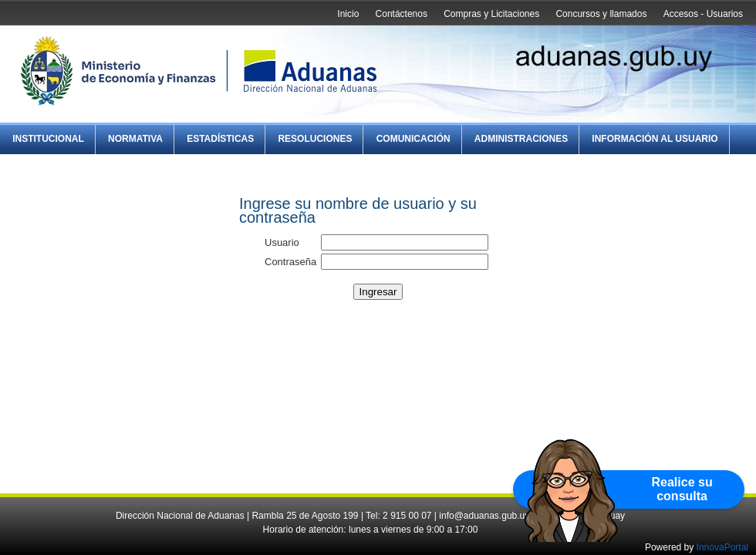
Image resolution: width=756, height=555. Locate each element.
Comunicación (413, 139)
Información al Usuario (655, 139)
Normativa (135, 139)
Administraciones (521, 139)
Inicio (348, 14)
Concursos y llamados (601, 14)
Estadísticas (220, 139)
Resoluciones (315, 139)
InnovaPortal (722, 547)
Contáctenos (402, 14)
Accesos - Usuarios (703, 14)
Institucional (48, 139)
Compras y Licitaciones (491, 14)
